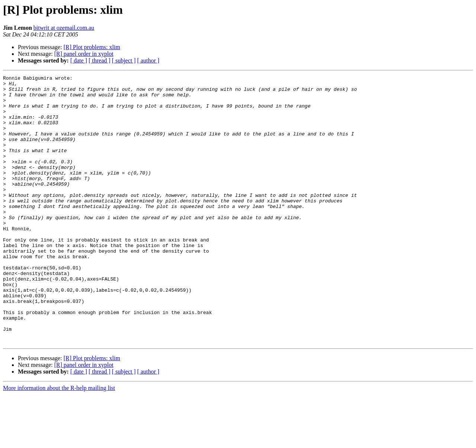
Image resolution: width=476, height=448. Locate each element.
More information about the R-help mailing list (59, 441)
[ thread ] (99, 60)
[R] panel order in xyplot (84, 54)
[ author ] (148, 60)
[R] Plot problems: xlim (92, 47)
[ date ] (79, 60)
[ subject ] (124, 60)
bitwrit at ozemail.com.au (64, 28)
